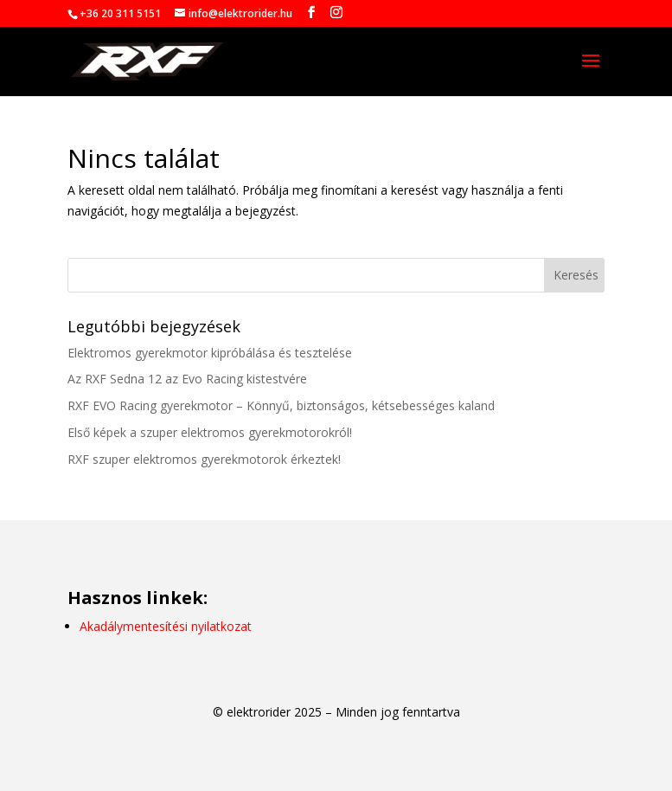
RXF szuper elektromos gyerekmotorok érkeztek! (204, 459)
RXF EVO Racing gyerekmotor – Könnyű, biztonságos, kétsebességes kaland (281, 405)
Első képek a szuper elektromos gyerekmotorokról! (210, 432)
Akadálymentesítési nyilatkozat (166, 626)
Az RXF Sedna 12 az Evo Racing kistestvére (187, 379)
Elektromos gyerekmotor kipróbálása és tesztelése (210, 353)
